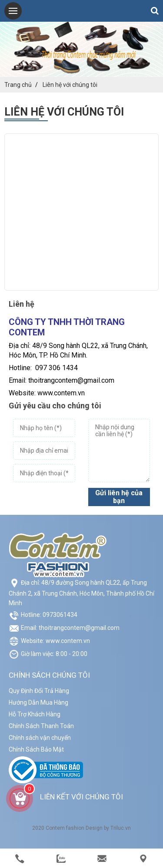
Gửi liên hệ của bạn (119, 497)
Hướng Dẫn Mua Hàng (38, 702)
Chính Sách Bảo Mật (36, 749)
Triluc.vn (121, 828)
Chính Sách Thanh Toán (41, 726)
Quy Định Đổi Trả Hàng (39, 691)
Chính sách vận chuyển (40, 738)
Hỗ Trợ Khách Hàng (35, 714)
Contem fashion (65, 828)
